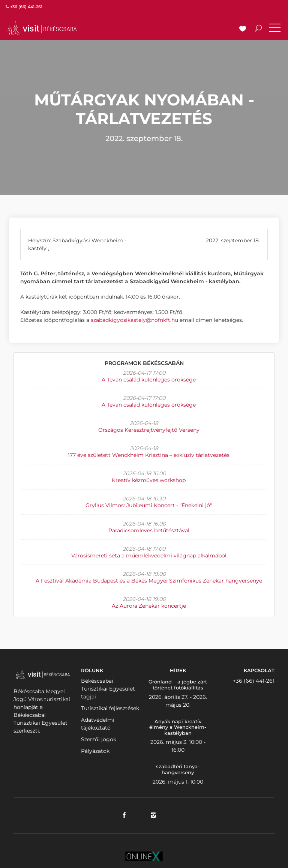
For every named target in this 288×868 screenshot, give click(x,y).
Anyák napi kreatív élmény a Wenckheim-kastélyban (178, 727)
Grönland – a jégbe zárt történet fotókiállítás (178, 685)
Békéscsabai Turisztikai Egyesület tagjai (108, 689)
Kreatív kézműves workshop (149, 480)
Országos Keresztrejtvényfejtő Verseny (149, 430)
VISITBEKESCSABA (42, 28)
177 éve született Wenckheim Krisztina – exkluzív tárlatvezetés (149, 455)
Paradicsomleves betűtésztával (149, 530)
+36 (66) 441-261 (254, 681)
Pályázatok (95, 751)
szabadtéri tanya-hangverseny (178, 769)
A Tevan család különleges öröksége (149, 380)
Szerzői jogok (99, 739)
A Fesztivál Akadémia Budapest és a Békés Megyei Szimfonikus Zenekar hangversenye (149, 581)
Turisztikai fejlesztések (110, 708)
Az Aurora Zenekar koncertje (149, 606)
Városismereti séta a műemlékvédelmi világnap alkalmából (149, 556)
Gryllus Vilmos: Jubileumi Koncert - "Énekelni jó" (149, 505)
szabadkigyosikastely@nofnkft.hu (134, 320)
